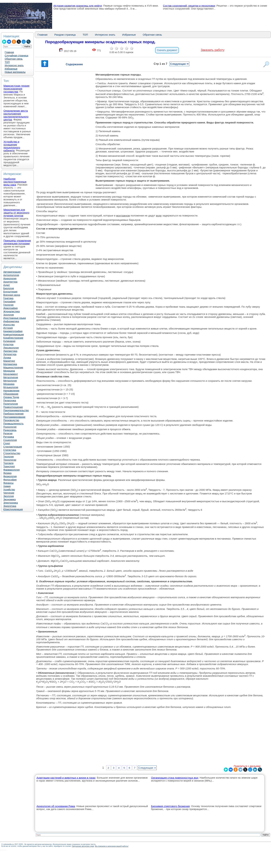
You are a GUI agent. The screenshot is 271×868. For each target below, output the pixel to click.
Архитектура (10, 282)
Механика (9, 384)
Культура (8, 344)
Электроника (11, 503)
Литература (10, 354)
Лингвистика (10, 351)
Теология (9, 457)
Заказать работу (213, 50)
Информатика (11, 321)
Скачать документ (167, 50)
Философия (10, 480)
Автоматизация (12, 272)
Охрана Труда (11, 397)
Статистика (10, 450)
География (9, 302)
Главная (9, 52)
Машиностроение (13, 368)
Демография (10, 308)
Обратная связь (14, 59)
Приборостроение (13, 414)
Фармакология (11, 470)
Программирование (14, 417)
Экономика (9, 499)
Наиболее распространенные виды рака (15, 182)
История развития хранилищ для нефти (78, 6)
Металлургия (11, 377)
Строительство (12, 453)
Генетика (8, 298)
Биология (9, 288)
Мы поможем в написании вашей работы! (112, 846)
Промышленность (13, 424)
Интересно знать (14, 65)
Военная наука (12, 295)
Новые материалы (15, 72)
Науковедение (11, 391)
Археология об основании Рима (56, 806)
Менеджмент (11, 374)
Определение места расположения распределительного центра (16, 115)
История (8, 328)
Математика (10, 364)
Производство (11, 420)
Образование (11, 394)
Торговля (8, 463)
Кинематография (13, 331)
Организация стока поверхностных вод (175, 778)
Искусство (9, 325)
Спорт (7, 443)
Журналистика (11, 311)
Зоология (9, 315)
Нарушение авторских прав (83, 846)
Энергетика (10, 506)
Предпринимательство (16, 410)
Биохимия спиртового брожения (170, 806)
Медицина (9, 371)
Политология (11, 404)
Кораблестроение (13, 338)
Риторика (9, 437)
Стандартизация (13, 447)
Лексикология (11, 348)
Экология (9, 496)
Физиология (10, 476)
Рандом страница (65, 35)
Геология (8, 305)
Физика (7, 473)
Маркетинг (9, 361)
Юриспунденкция (13, 509)
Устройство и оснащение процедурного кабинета (12, 146)
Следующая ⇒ (179, 64)
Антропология (11, 275)
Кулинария (9, 341)
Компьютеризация (14, 335)
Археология (10, 278)
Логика (7, 358)
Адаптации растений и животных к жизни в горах (66, 778)
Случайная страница (17, 56)
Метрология (10, 381)
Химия (7, 486)
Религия (8, 433)
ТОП (7, 62)
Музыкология (11, 387)
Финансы (8, 483)
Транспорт (9, 466)
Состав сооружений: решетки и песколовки (189, 6)
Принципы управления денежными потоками (17, 242)
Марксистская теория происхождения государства (16, 89)
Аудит (7, 285)
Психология (10, 427)
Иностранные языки (15, 318)
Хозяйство (9, 490)
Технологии (10, 460)
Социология (10, 440)
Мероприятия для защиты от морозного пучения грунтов (16, 213)
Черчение (9, 493)
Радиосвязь (10, 430)
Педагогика (10, 400)
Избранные (11, 69)
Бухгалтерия (10, 292)
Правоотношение (13, 407)
